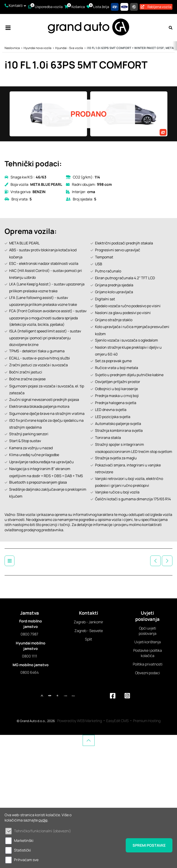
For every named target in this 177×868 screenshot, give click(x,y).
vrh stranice (89, 740)
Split (88, 639)
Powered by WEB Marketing (80, 721)
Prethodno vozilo (155, 561)
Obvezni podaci (147, 673)
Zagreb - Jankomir (88, 622)
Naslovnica (12, 48)
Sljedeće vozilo (167, 561)
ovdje (43, 820)
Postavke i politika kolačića (148, 653)
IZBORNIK (8, 28)
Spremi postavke (149, 845)
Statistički (22, 850)
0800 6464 (30, 672)
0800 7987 (29, 634)
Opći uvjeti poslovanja (148, 631)
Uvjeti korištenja (148, 642)
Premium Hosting (147, 721)
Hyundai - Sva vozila (69, 48)
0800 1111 (30, 656)
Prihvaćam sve (26, 860)
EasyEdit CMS (117, 721)
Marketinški (24, 841)
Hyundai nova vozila (37, 48)
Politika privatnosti (148, 664)
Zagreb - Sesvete (89, 631)
